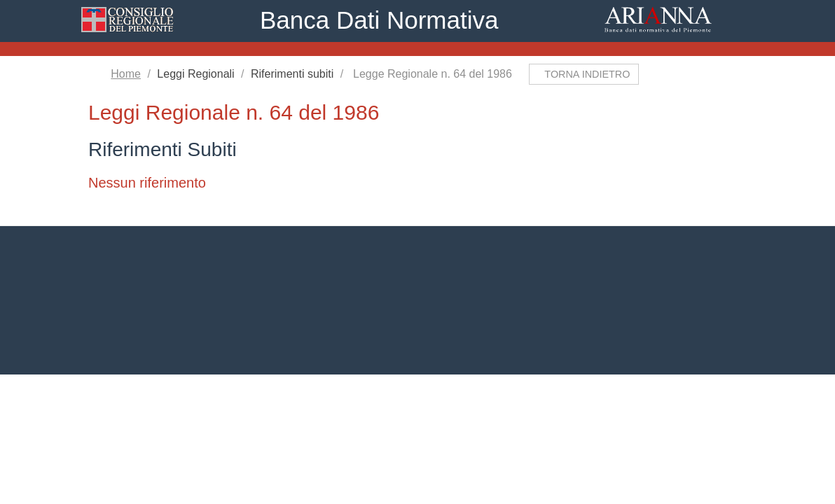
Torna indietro (590, 74)
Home (128, 74)
